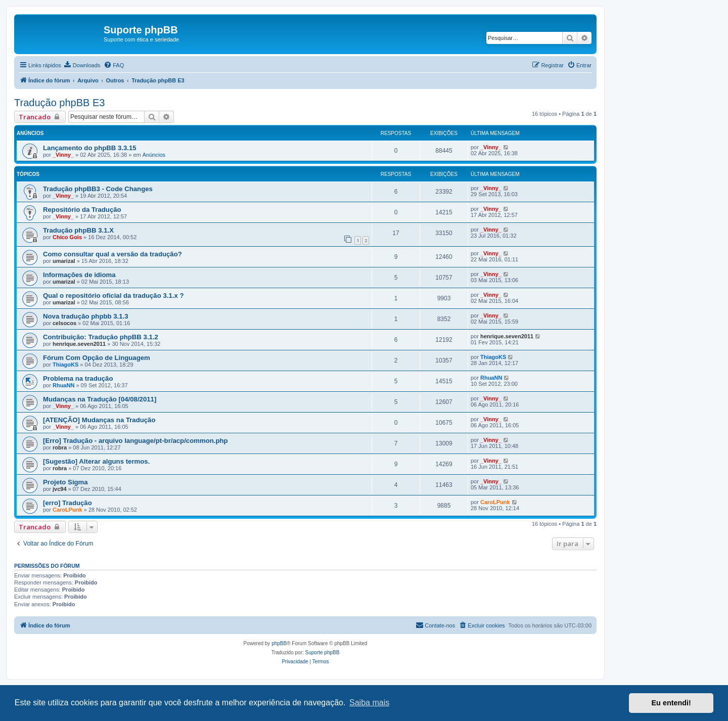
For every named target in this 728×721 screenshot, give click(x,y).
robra (60, 447)
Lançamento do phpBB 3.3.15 (90, 148)
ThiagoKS (65, 365)
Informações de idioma (79, 275)
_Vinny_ (63, 155)
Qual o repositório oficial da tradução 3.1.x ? (113, 296)
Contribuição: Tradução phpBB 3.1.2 (101, 337)
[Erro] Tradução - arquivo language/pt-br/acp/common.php (135, 441)
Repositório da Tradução (82, 210)
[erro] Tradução (67, 503)
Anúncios (154, 155)
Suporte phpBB (323, 652)
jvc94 (60, 489)
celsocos (64, 323)
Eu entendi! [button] (671, 703)
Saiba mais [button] (369, 703)
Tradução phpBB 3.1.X (78, 230)
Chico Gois (67, 237)
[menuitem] (82, 65)
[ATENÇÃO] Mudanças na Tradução (99, 420)
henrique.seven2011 (79, 344)
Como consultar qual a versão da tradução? (112, 254)
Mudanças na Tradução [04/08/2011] (100, 399)
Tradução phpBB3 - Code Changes (98, 189)
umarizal (64, 261)
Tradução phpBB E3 (59, 103)
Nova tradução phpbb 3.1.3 (86, 316)
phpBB (279, 643)
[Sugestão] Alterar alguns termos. (96, 461)
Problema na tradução (78, 378)
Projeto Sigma (65, 482)
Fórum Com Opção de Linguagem (97, 358)
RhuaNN (63, 385)
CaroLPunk (67, 510)
